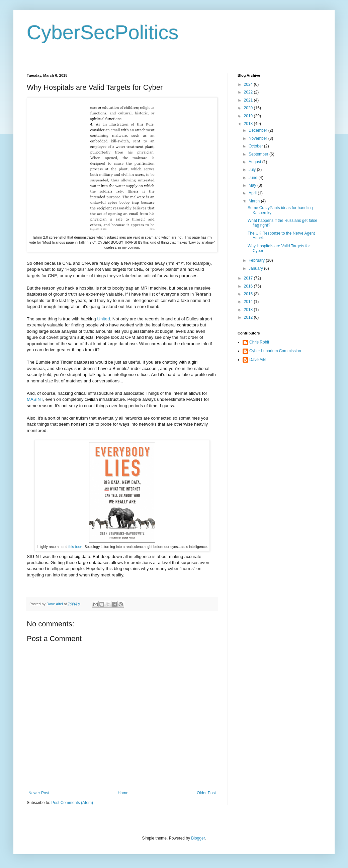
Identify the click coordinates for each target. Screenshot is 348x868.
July (253, 170)
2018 (249, 124)
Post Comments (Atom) (72, 803)
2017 (249, 278)
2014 (249, 302)
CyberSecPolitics (103, 32)
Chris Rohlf (259, 342)
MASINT (35, 399)
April (253, 193)
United (103, 319)
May (253, 185)
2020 (249, 108)
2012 (249, 317)
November (258, 138)
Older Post (206, 793)
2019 (249, 116)
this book (75, 547)
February (257, 260)
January (256, 268)
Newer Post (39, 793)
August (255, 162)
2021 (249, 100)
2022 (249, 92)
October (256, 146)
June (253, 178)
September (259, 154)
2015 (249, 294)
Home (123, 793)
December (258, 130)
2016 (249, 286)
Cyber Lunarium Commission (275, 351)
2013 (249, 310)
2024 (249, 84)
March (255, 201)
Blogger (198, 838)
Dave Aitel (258, 360)
